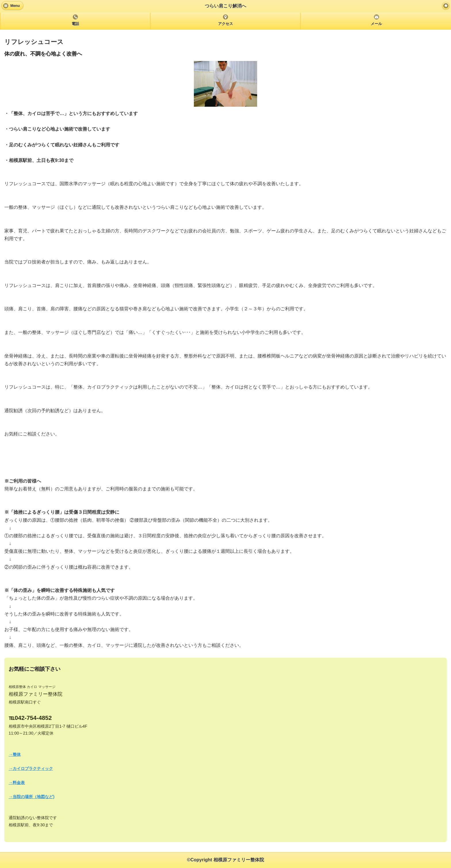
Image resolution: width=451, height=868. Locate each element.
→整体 (15, 754)
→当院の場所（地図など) (31, 797)
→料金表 (17, 783)
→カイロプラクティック (31, 768)
